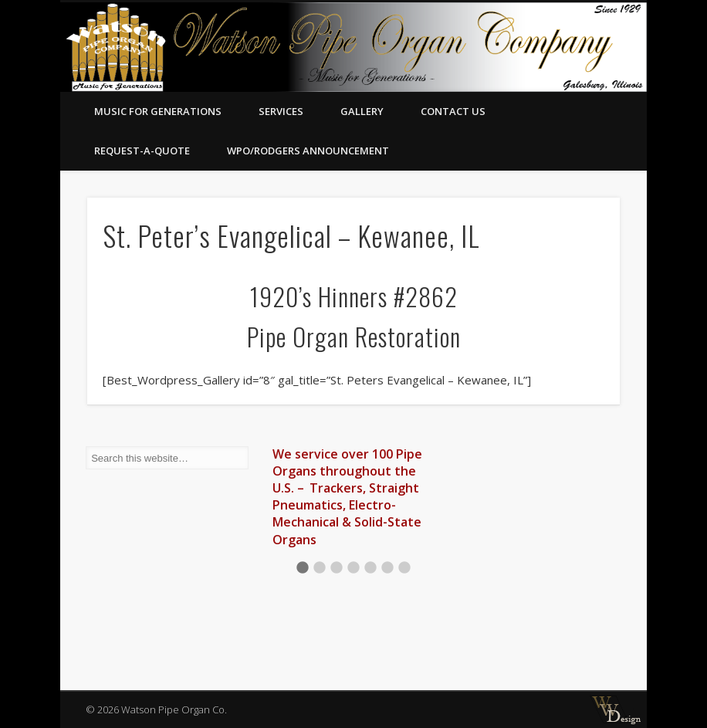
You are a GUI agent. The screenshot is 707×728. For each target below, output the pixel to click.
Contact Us (453, 111)
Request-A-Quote (142, 151)
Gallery (362, 111)
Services (281, 111)
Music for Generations (158, 111)
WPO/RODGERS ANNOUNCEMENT (308, 151)
